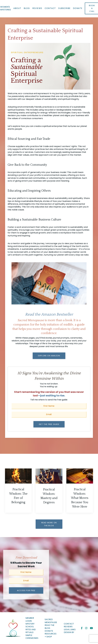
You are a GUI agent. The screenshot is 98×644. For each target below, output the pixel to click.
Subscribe (64, 8)
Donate (78, 8)
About (17, 8)
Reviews (37, 8)
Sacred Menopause (51, 621)
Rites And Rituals (31, 631)
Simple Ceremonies (32, 637)
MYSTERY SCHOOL (30, 625)
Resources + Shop (51, 635)
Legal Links (70, 630)
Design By (69, 632)
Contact (50, 8)
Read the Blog (50, 627)
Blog (27, 8)
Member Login (30, 619)
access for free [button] (26, 590)
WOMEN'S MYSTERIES (6, 8)
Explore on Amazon (49, 356)
